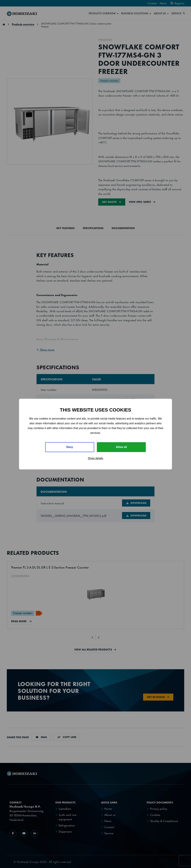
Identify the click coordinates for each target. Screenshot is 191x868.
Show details (96, 458)
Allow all (121, 447)
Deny (70, 447)
